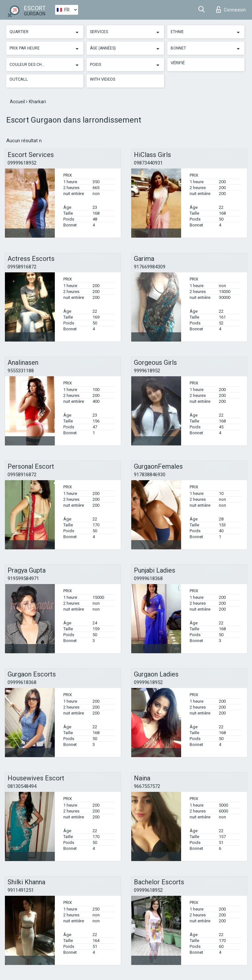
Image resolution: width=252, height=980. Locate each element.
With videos (103, 79)
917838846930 (150, 475)
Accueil (18, 102)
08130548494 (22, 786)
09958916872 (22, 267)
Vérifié (178, 63)
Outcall (19, 79)
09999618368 (148, 578)
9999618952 (147, 371)
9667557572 (147, 786)
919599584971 (23, 578)
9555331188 (21, 371)
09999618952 (22, 163)
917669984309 (150, 267)
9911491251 (21, 890)
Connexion (231, 10)
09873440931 (148, 163)
